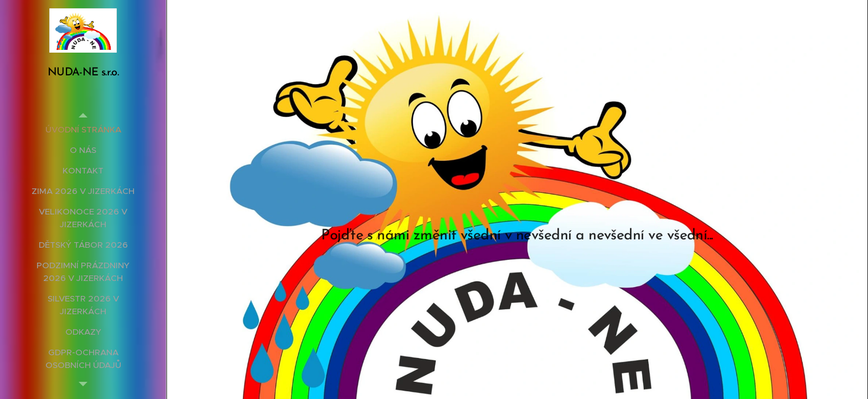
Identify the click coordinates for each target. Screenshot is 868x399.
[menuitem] (83, 129)
